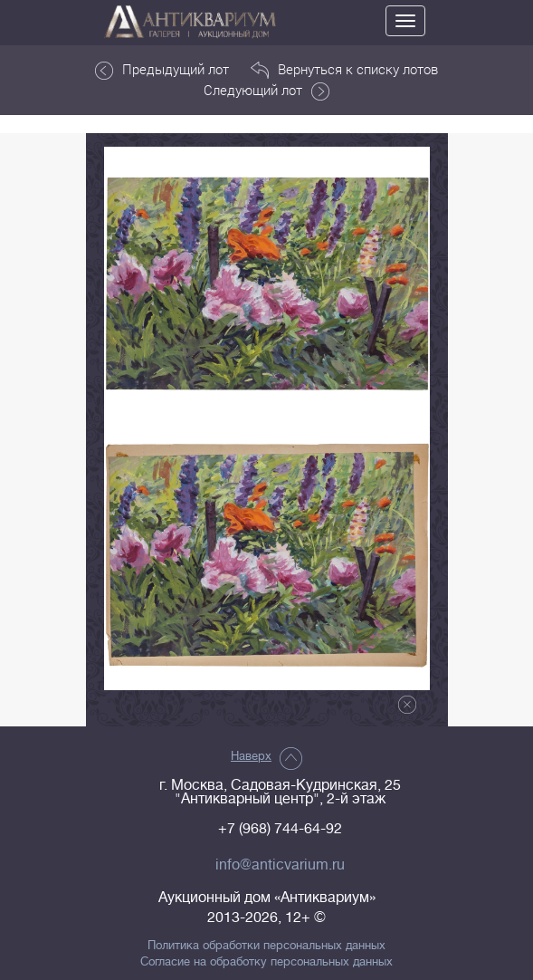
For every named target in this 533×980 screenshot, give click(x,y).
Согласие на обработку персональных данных (266, 962)
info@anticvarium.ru (280, 865)
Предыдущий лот (162, 70)
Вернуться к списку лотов (344, 70)
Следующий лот (266, 91)
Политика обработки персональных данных (266, 946)
